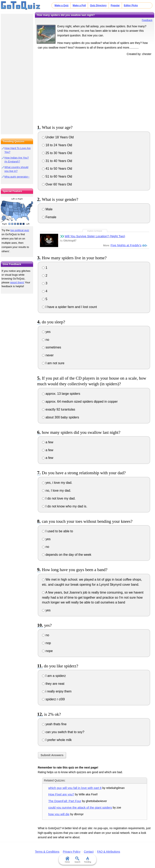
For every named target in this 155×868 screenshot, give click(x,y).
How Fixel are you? (61, 794)
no (46, 340)
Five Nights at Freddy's (126, 245)
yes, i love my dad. (57, 483)
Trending (87, 860)
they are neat (53, 684)
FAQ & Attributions (109, 852)
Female (49, 217)
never (48, 355)
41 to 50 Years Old (57, 169)
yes (46, 332)
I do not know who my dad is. (65, 506)
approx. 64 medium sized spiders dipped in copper (80, 402)
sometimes (52, 347)
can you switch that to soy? (63, 732)
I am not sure (53, 363)
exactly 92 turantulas (59, 409)
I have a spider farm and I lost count (69, 307)
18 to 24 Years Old (57, 145)
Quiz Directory (98, 5)
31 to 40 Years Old (57, 161)
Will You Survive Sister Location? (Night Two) (95, 236)
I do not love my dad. (59, 498)
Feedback (147, 20)
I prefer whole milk (57, 740)
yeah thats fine (54, 724)
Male (47, 209)
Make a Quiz (61, 5)
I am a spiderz (54, 676)
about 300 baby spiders (61, 417)
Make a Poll (79, 5)
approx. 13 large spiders (61, 394)
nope (47, 651)
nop (46, 643)
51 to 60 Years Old (57, 176)
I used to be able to (58, 531)
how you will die (59, 814)
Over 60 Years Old (57, 184)
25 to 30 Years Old (57, 153)
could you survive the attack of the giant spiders (80, 807)
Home (67, 860)
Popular (115, 5)
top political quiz (20, 230)
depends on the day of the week (67, 555)
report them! (17, 282)
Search (78, 860)
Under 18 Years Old (58, 137)
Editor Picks (131, 5)
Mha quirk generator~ (17, 177)
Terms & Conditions (47, 852)
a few (48, 442)
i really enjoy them (57, 691)
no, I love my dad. (57, 491)
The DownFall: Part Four (65, 801)
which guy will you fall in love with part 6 (75, 788)
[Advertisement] (95, 90)
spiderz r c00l (53, 699)
